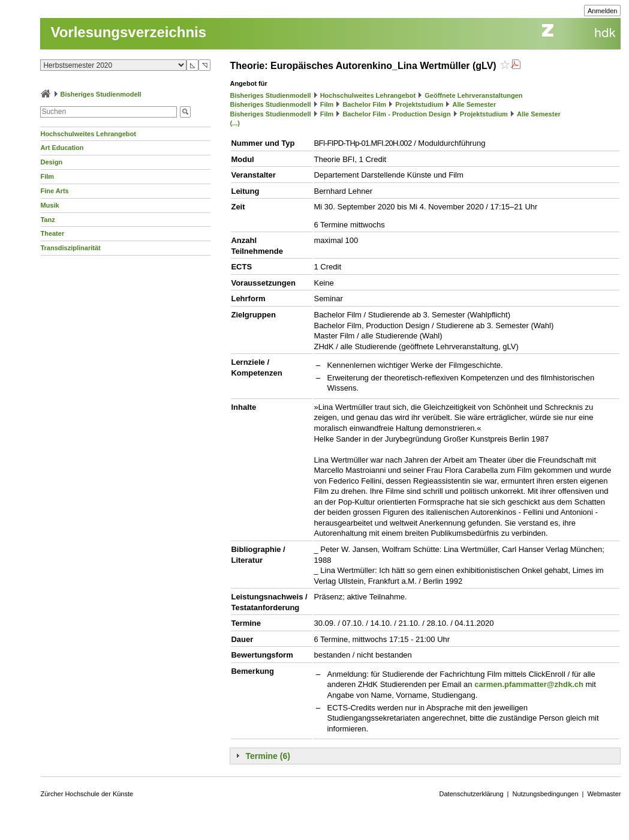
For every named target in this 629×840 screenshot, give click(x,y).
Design (51, 162)
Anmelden (603, 11)
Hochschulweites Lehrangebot (88, 134)
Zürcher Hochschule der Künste (87, 794)
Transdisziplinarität (70, 248)
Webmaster (604, 794)
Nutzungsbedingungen (545, 794)
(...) (235, 123)
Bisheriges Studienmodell (101, 94)
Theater (52, 233)
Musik (49, 205)
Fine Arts (54, 191)
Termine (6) (267, 756)
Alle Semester (474, 104)
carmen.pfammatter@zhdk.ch (529, 684)
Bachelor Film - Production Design (396, 114)
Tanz (47, 220)
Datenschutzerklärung (472, 794)
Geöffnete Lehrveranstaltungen (473, 95)
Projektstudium (419, 104)
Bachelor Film (364, 104)
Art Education (62, 148)
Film (47, 176)
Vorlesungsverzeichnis (128, 32)
